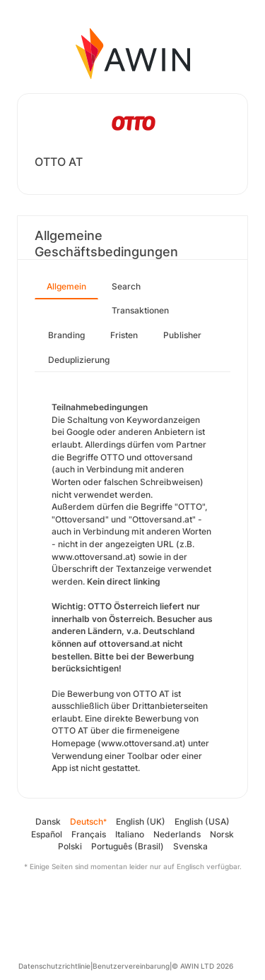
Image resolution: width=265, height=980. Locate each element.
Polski (70, 846)
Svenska (190, 846)
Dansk (48, 821)
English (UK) (141, 821)
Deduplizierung (79, 360)
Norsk (222, 834)
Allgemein (66, 286)
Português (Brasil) (128, 846)
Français (89, 834)
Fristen (124, 335)
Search (126, 286)
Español (47, 834)
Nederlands (177, 834)
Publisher (182, 335)
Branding (66, 335)
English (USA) (202, 821)
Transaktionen (140, 310)
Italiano (130, 834)
